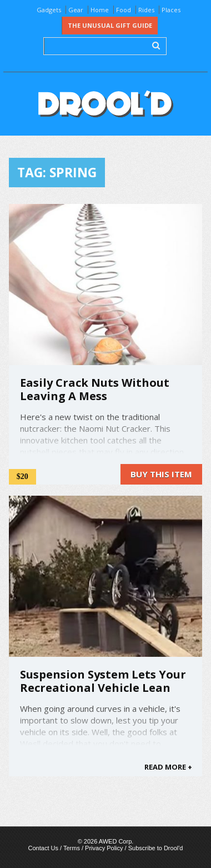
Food (124, 10)
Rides (146, 10)
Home (100, 10)
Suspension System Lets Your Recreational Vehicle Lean (103, 681)
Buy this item (161, 474)
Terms (72, 848)
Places (171, 10)
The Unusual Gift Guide (110, 25)
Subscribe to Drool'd (156, 848)
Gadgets (49, 10)
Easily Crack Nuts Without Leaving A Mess (95, 389)
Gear (76, 10)
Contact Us (43, 848)
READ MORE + (168, 767)
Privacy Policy (104, 848)
